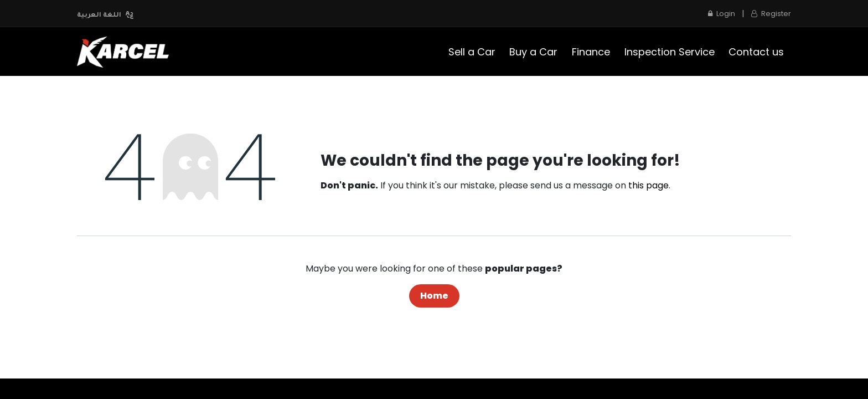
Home (434, 296)
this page (649, 185)
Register (771, 14)
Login (722, 14)
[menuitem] (472, 52)
